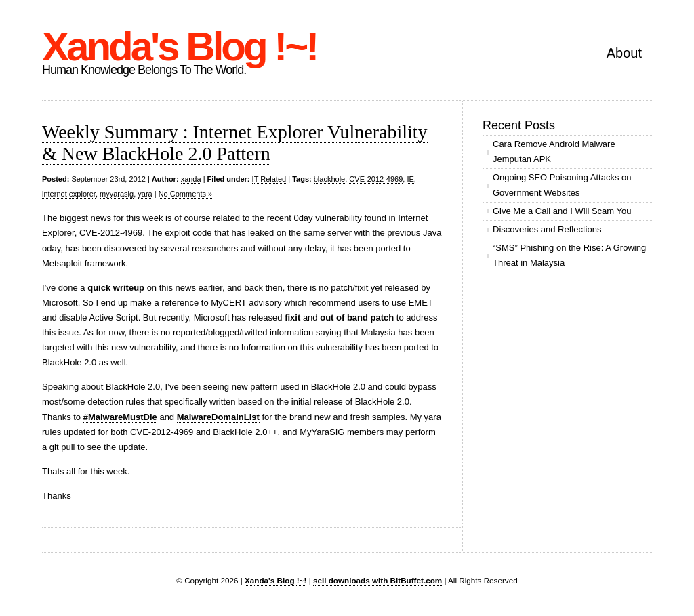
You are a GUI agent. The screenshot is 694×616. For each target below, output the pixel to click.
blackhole (329, 179)
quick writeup (116, 288)
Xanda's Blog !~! (179, 46)
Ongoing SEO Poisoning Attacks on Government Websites (562, 185)
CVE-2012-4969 (376, 179)
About (624, 53)
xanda (191, 179)
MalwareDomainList (218, 417)
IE (410, 179)
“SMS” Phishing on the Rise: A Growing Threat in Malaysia (569, 255)
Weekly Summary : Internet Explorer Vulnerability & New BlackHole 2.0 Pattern (235, 143)
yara (145, 194)
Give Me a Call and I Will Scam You (562, 211)
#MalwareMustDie (120, 417)
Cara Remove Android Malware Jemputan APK (554, 151)
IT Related (269, 179)
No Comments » (185, 194)
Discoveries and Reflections (547, 229)
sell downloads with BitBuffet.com (377, 580)
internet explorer (69, 194)
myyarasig (117, 194)
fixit (292, 317)
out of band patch (357, 317)
